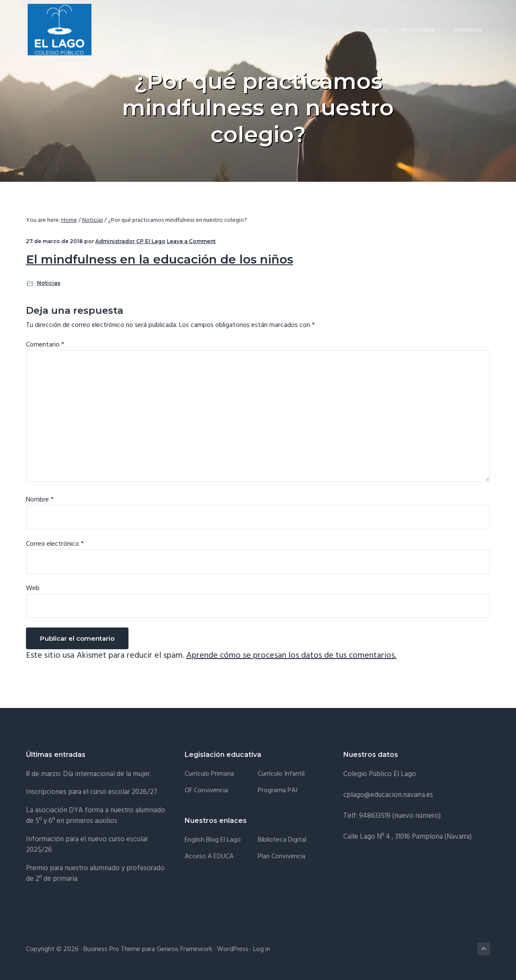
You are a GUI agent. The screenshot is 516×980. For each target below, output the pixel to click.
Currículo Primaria (209, 774)
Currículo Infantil (281, 774)
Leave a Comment (191, 241)
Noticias (49, 283)
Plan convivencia (282, 857)
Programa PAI (278, 791)
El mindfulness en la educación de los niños (160, 259)
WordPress (233, 949)
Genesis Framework (184, 949)
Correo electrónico (55, 544)
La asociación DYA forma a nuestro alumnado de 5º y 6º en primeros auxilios (96, 816)
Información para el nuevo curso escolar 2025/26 (87, 845)
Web (33, 588)
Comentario (45, 345)
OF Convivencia (206, 791)
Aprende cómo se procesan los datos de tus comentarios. (291, 656)
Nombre (40, 500)
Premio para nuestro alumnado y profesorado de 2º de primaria (95, 874)
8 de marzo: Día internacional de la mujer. (88, 774)
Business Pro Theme (112, 949)
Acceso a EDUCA (209, 857)
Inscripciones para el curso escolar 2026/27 (92, 792)
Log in (262, 949)
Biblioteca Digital (282, 840)
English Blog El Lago (213, 840)
